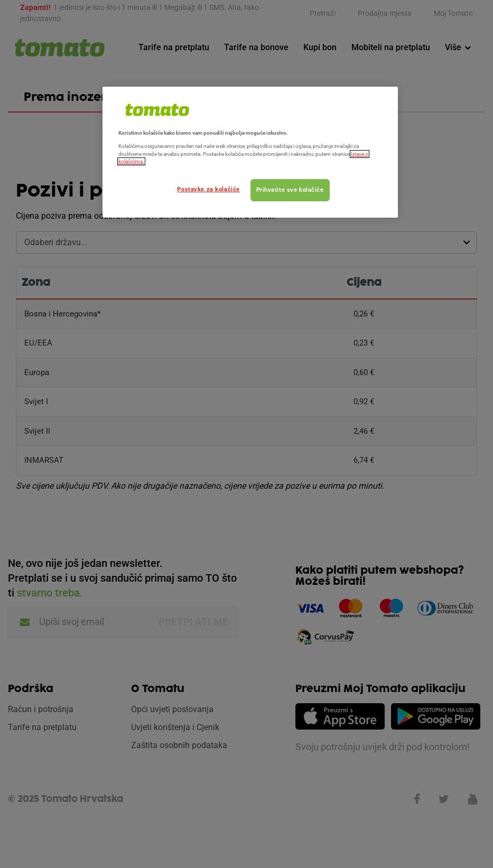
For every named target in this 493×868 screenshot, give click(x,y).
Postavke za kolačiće (208, 189)
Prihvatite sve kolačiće (290, 190)
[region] (250, 152)
